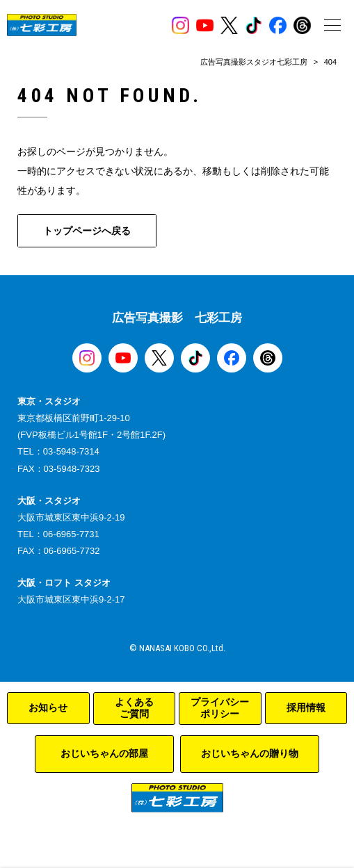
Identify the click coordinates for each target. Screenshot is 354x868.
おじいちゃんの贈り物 (250, 753)
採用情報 (306, 707)
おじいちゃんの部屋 (104, 753)
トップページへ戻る (87, 231)
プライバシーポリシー (220, 708)
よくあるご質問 (134, 708)
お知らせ (48, 707)
